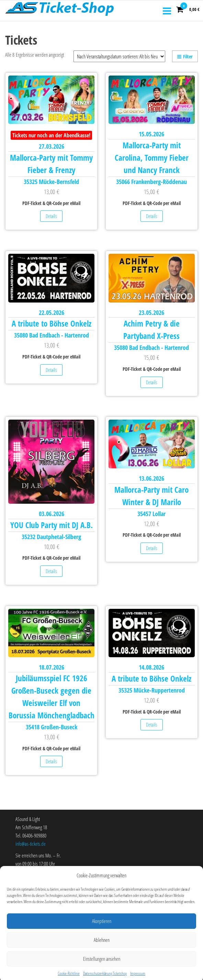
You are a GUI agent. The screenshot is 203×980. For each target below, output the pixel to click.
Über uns (23, 879)
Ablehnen (102, 955)
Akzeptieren (102, 936)
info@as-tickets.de (31, 844)
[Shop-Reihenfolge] (119, 56)
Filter (185, 56)
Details (51, 216)
